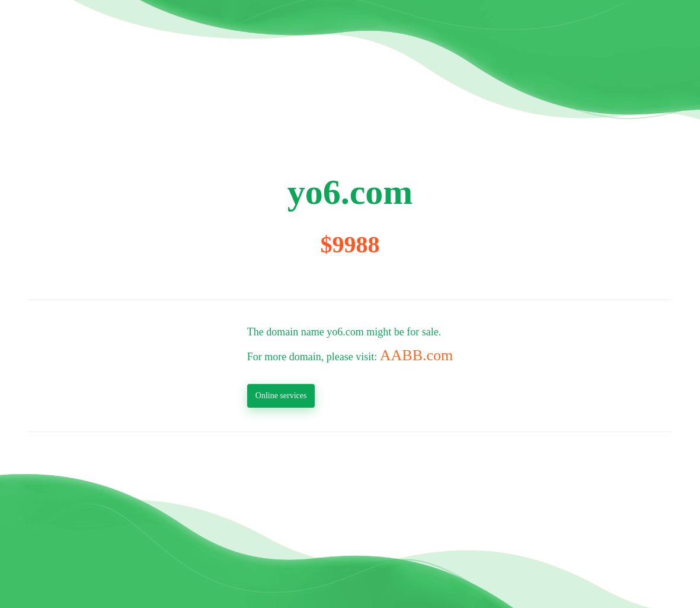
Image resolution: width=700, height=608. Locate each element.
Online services (281, 396)
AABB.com (417, 355)
